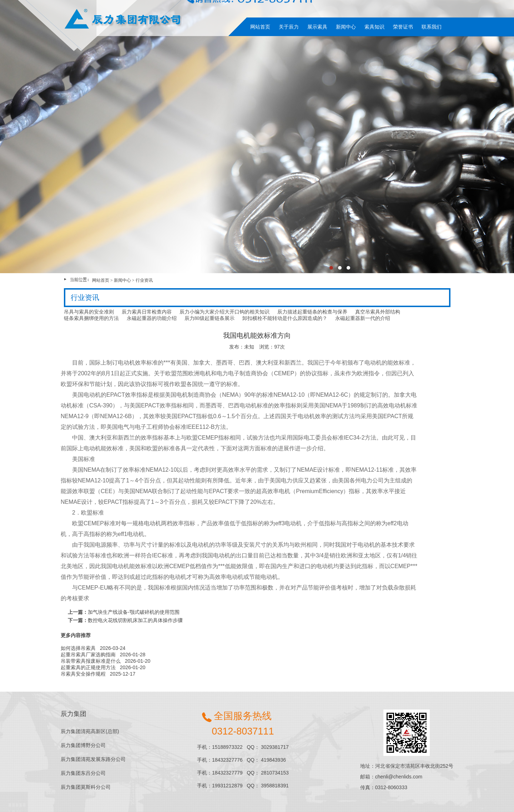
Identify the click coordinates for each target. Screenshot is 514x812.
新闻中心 (346, 27)
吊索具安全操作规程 (83, 674)
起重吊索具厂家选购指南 (88, 655)
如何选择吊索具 (78, 648)
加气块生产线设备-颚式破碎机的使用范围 (134, 612)
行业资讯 (144, 280)
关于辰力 (289, 27)
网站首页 (260, 27)
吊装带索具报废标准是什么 (91, 661)
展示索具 (317, 27)
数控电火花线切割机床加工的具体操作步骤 (135, 620)
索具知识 (374, 27)
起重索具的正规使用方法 (88, 667)
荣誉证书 (403, 27)
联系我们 (432, 27)
